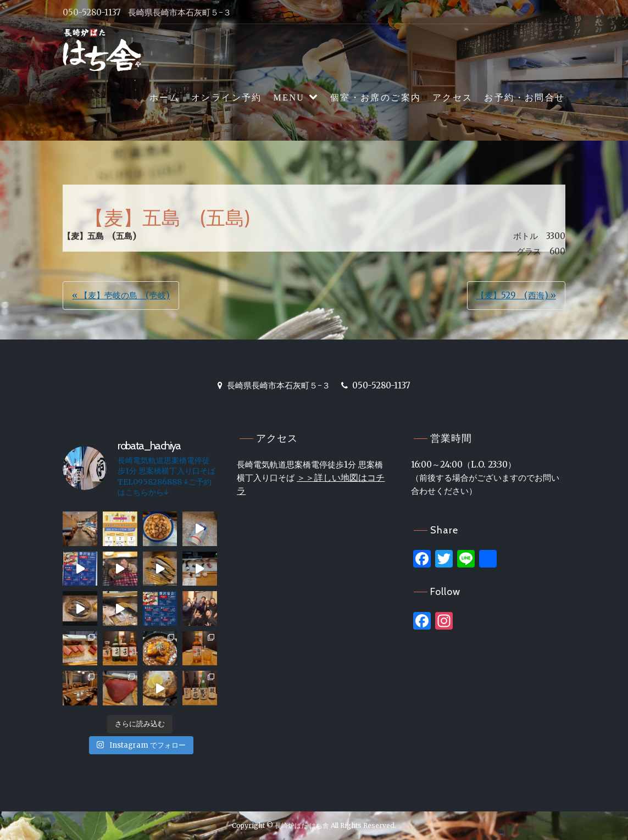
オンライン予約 (227, 98)
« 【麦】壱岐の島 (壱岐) (121, 295)
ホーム (165, 98)
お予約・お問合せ (524, 98)
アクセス (453, 98)
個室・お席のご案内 (376, 98)
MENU (289, 98)
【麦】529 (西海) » (516, 295)
